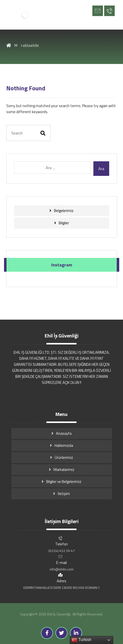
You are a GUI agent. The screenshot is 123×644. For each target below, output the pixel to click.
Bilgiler (64, 223)
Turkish (81, 640)
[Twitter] (61, 633)
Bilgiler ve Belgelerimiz (64, 482)
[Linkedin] (76, 633)
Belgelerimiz (64, 211)
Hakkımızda (64, 445)
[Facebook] (47, 633)
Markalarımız (64, 470)
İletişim (64, 494)
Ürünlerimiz (64, 457)
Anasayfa (64, 433)
